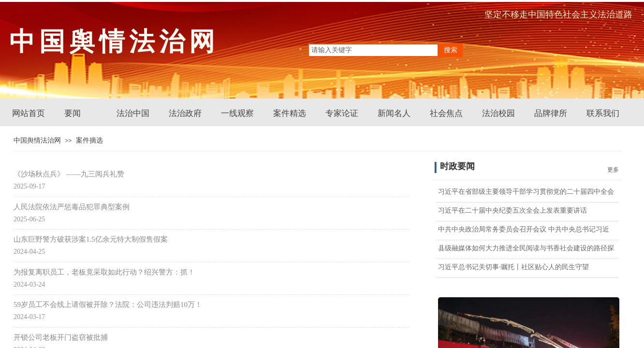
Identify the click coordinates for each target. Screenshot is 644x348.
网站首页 (29, 113)
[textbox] (373, 50)
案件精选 (290, 113)
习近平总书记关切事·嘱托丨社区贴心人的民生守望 (513, 267)
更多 (613, 170)
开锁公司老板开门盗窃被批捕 (61, 337)
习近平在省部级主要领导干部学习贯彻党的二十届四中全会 (526, 192)
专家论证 (342, 113)
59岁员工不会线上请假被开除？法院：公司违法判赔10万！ (108, 304)
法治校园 (498, 113)
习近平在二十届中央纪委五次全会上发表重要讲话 (512, 210)
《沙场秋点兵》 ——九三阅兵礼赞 (69, 174)
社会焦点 (446, 113)
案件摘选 (89, 140)
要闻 (73, 113)
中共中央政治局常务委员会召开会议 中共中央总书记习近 (524, 229)
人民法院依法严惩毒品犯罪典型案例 (72, 207)
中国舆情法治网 (37, 140)
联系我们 (603, 113)
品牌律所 (551, 113)
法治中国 (133, 113)
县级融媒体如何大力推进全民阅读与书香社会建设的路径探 (526, 248)
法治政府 (185, 113)
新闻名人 (394, 113)
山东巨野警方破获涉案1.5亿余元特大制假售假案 (91, 239)
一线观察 (237, 113)
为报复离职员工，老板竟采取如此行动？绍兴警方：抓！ (104, 272)
